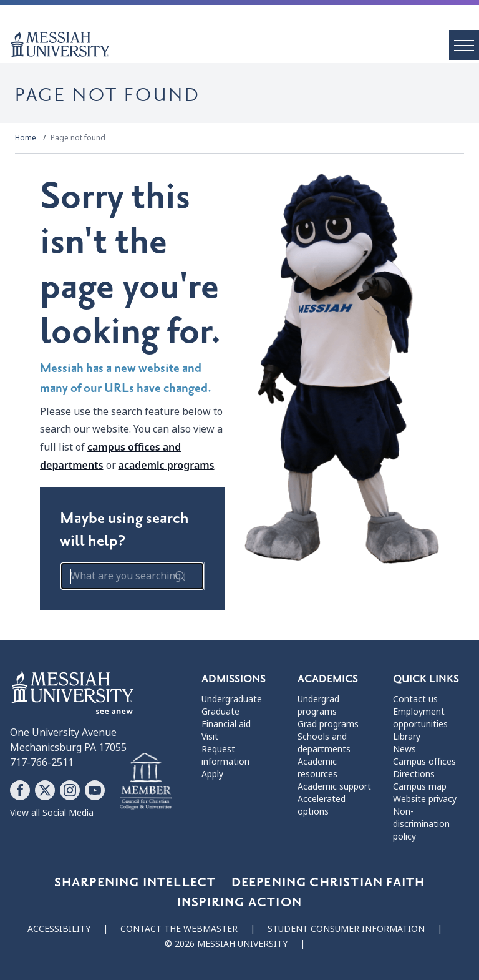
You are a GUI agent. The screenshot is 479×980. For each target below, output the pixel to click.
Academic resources (317, 768)
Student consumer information (346, 929)
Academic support (334, 786)
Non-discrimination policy (421, 824)
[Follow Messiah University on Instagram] (70, 790)
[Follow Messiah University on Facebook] (20, 790)
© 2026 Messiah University (226, 944)
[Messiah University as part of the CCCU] (146, 782)
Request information (225, 755)
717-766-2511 (42, 762)
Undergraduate (232, 699)
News (404, 749)
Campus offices (424, 762)
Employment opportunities (420, 718)
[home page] (244, 44)
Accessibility (59, 929)
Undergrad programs (318, 705)
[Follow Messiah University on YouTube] (95, 790)
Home (26, 138)
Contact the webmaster (179, 929)
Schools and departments (324, 743)
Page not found (78, 138)
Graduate (220, 712)
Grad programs (328, 724)
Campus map (420, 786)
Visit (210, 737)
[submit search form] (180, 576)
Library (407, 737)
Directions (414, 774)
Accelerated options (322, 805)
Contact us (415, 699)
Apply (212, 774)
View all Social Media (52, 813)
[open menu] (464, 45)
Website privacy (425, 799)
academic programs (167, 465)
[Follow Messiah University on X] (45, 790)
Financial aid (226, 724)
